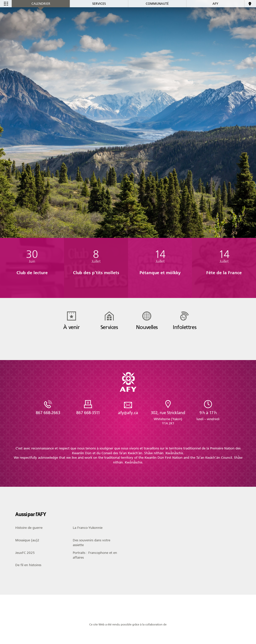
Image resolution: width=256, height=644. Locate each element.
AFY (215, 14)
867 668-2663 (48, 413)
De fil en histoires (28, 565)
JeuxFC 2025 (25, 553)
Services (99, 14)
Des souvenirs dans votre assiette (91, 542)
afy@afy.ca (128, 413)
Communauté (157, 14)
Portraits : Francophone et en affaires (95, 555)
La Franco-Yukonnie (88, 528)
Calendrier (41, 14)
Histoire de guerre (29, 528)
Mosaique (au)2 (27, 540)
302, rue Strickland (168, 418)
